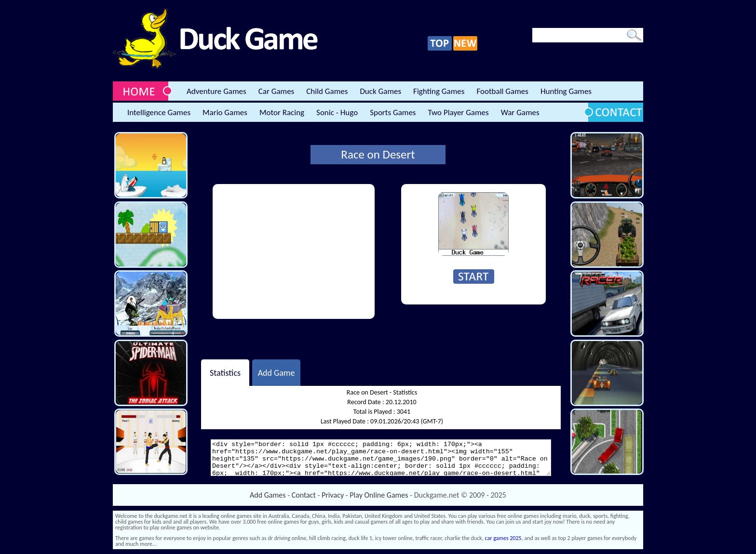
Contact (304, 495)
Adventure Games (216, 91)
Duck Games (380, 91)
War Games (520, 112)
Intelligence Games (159, 112)
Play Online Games (379, 495)
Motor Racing (282, 112)
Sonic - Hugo (337, 112)
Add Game (277, 372)
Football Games (502, 91)
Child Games (327, 91)
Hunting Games (566, 91)
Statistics (225, 372)
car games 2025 (503, 538)
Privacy (333, 495)
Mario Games (225, 112)
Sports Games (393, 112)
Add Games (268, 495)
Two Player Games (459, 112)
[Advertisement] (294, 251)
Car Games (277, 91)
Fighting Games (439, 91)
